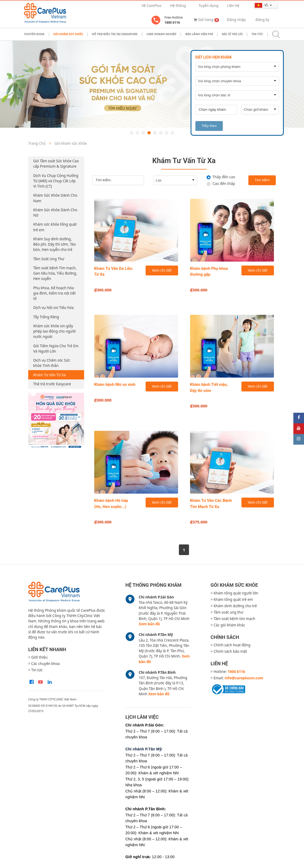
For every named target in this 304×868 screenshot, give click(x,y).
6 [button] (161, 133)
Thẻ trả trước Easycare (52, 384)
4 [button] (149, 133)
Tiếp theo (209, 126)
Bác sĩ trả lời (232, 34)
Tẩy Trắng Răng (46, 317)
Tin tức (257, 34)
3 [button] (143, 133)
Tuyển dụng (209, 6)
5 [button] (155, 133)
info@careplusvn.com (244, 678)
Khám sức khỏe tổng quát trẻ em (55, 227)
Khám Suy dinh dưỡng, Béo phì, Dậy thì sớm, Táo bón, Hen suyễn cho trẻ (55, 244)
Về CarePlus (151, 6)
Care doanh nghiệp (161, 34)
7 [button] (167, 133)
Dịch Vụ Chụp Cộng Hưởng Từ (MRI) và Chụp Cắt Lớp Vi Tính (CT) (56, 181)
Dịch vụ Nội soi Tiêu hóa (54, 308)
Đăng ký (262, 20)
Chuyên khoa (34, 34)
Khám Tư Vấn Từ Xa (50, 375)
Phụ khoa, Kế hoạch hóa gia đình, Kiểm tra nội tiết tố (55, 293)
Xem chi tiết (162, 270)
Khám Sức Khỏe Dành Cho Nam (55, 198)
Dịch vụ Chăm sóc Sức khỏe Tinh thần (52, 363)
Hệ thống (178, 6)
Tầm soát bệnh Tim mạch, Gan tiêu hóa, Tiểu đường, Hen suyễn (55, 273)
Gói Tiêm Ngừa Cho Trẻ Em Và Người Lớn (56, 349)
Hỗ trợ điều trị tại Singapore (115, 34)
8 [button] (172, 133)
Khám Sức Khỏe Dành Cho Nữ (55, 213)
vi (262, 5)
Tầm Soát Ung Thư (49, 259)
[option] (152, 84)
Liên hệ (233, 6)
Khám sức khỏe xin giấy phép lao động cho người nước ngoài (55, 331)
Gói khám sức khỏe (68, 34)
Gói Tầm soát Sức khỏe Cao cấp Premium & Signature (56, 164)
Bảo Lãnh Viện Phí (199, 34)
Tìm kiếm (262, 180)
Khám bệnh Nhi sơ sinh (115, 385)
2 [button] (137, 133)
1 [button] (132, 133)
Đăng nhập (236, 20)
